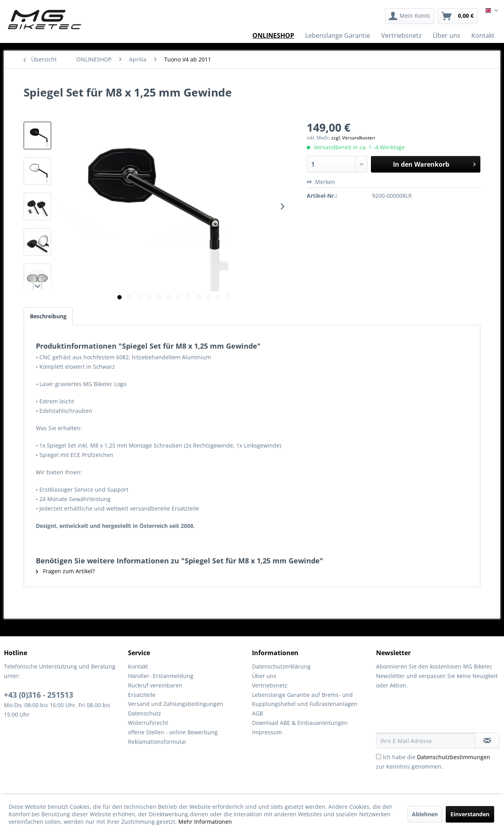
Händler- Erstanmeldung (161, 676)
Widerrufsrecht (148, 723)
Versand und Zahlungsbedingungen (176, 704)
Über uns (264, 676)
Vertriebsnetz (270, 685)
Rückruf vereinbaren (155, 685)
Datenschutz (145, 713)
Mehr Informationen (205, 822)
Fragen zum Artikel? (65, 571)
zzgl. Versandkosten (353, 138)
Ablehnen (425, 814)
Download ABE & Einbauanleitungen (300, 723)
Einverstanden (470, 814)
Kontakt (138, 666)
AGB (258, 713)
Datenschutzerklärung (281, 666)
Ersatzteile (142, 695)
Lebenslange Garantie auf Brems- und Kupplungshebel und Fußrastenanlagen (305, 699)
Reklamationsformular (157, 742)
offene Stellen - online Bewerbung (173, 732)
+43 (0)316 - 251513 (39, 695)
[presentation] (436, 713)
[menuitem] (410, 16)
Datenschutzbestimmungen (454, 757)
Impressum (267, 732)
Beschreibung (48, 316)
